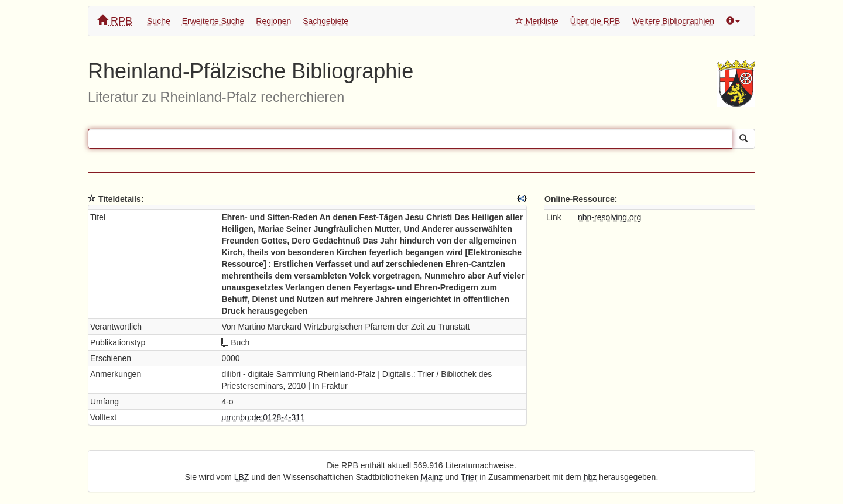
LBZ (242, 477)
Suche (159, 21)
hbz (590, 477)
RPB (115, 21)
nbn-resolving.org (609, 217)
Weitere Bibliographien (673, 21)
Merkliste (537, 21)
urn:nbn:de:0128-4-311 (263, 417)
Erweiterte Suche (213, 21)
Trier (469, 477)
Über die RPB (595, 21)
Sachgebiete (325, 21)
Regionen (273, 21)
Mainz (432, 477)
